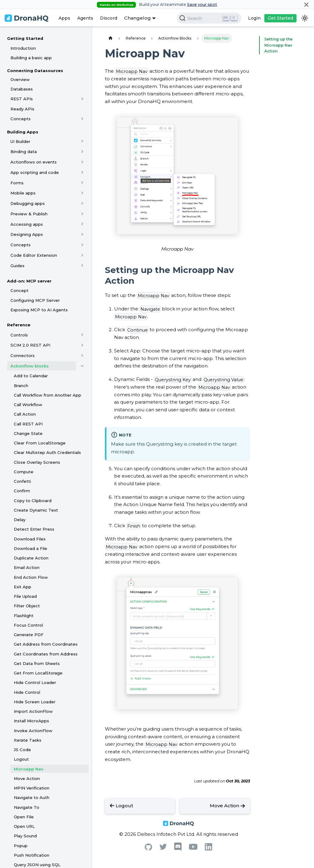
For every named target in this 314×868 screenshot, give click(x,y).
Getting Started (25, 38)
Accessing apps (27, 224)
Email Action (27, 567)
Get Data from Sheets (37, 663)
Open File (24, 817)
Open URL (24, 826)
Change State (28, 433)
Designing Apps (27, 234)
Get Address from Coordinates (46, 644)
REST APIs (22, 99)
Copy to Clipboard (33, 501)
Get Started (280, 18)
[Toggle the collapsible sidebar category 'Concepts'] (82, 119)
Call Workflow (28, 405)
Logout (21, 759)
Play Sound (25, 836)
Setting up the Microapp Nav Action (277, 45)
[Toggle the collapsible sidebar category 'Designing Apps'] (82, 234)
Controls (19, 335)
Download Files (30, 539)
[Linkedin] (209, 849)
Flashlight (24, 616)
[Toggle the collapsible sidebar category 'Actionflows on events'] (82, 162)
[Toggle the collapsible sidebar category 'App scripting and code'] (82, 172)
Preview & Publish (29, 214)
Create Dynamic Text (36, 510)
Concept (19, 290)
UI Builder (20, 141)
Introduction (23, 48)
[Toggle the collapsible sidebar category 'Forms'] (82, 183)
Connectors (23, 355)
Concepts (21, 119)
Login (254, 18)
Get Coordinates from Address (46, 654)
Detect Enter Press (34, 529)
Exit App (23, 587)
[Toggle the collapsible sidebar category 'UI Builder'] (82, 141)
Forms (17, 183)
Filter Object (27, 606)
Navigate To (27, 807)
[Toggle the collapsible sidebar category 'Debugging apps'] (82, 203)
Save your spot (202, 4)
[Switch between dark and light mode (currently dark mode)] (305, 18)
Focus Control (28, 625)
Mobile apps (23, 193)
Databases (22, 89)
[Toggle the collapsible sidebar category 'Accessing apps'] (82, 224)
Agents (85, 18)
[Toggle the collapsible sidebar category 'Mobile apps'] (82, 193)
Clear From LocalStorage (40, 443)
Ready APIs (22, 109)
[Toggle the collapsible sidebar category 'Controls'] (82, 335)
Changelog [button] (138, 18)
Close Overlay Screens (37, 462)
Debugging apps (28, 203)
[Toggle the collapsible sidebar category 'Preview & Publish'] (82, 214)
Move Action (27, 778)
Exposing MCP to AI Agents (39, 310)
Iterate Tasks (28, 740)
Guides (17, 266)
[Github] (148, 849)
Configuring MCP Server (35, 300)
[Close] (306, 4)
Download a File (31, 548)
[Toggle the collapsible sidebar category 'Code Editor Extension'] (82, 255)
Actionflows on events (34, 162)
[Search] (209, 18)
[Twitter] (163, 848)
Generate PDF (29, 635)
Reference (19, 325)
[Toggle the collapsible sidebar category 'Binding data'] (82, 152)
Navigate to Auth (32, 797)
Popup (21, 846)
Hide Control (27, 692)
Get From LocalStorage (38, 673)
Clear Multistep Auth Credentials (47, 452)
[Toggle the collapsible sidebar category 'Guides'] (82, 266)
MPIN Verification (32, 788)
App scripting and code (35, 172)
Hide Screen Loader (35, 702)
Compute (24, 472)
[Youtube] (193, 848)
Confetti (22, 481)
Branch (21, 386)
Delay (20, 520)
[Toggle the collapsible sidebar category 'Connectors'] (82, 355)
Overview (20, 79)
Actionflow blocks (30, 366)
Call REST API (28, 424)
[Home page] (110, 38)
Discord (109, 18)
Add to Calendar (31, 376)
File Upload (25, 596)
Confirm (22, 491)
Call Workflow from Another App (48, 395)
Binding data (24, 152)
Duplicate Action (31, 558)
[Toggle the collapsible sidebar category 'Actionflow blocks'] (82, 366)
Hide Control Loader (35, 682)
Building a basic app (31, 58)
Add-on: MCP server (29, 281)
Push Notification (32, 855)
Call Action (25, 414)
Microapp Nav (29, 769)
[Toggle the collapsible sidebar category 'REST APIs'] (82, 99)
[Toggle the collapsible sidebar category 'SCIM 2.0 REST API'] (82, 345)
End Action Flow (31, 577)
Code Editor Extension (34, 255)
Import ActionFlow (33, 711)
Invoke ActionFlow (33, 731)
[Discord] (178, 849)
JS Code (22, 750)
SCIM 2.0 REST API (30, 345)
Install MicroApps (31, 721)
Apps (64, 18)
